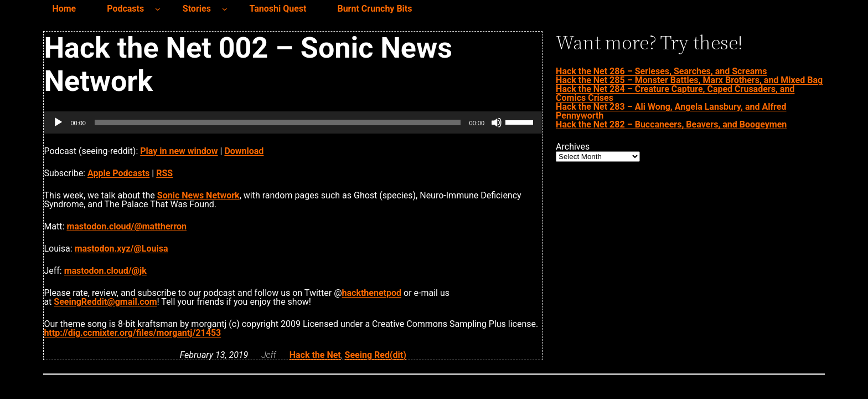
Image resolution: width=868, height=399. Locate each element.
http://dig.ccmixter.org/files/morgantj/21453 (132, 333)
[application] (293, 122)
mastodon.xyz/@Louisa (122, 249)
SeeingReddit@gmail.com (105, 302)
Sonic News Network (198, 195)
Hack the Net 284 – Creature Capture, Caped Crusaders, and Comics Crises (675, 93)
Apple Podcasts (118, 173)
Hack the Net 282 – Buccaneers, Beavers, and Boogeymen (671, 124)
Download (244, 151)
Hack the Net (315, 355)
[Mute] (497, 122)
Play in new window (179, 151)
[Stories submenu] (225, 9)
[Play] (58, 122)
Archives (573, 147)
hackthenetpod (372, 293)
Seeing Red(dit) (376, 355)
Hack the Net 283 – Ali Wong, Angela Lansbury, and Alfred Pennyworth (671, 111)
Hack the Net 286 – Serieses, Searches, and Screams (661, 71)
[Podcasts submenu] (158, 9)
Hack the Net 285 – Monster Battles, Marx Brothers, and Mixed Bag (689, 80)
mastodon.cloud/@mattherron (126, 226)
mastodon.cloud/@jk (105, 271)
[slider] (278, 122)
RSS (164, 173)
